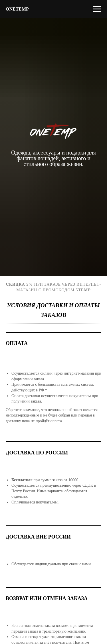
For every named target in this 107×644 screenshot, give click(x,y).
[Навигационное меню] (97, 9)
